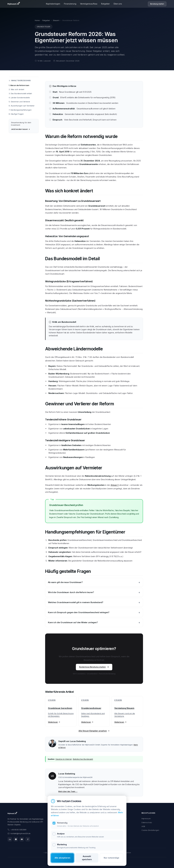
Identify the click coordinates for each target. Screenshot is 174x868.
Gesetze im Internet (64, 759)
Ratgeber (105, 4)
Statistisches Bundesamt (83, 759)
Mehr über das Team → (68, 791)
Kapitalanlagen (53, 4)
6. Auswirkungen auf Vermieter (22, 106)
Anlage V (115, 485)
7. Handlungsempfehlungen (20, 110)
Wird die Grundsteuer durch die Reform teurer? (71, 592)
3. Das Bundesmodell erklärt (20, 93)
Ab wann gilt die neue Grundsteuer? (65, 582)
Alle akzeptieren (62, 858)
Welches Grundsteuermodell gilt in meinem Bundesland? (76, 602)
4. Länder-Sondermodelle (19, 98)
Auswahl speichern (87, 858)
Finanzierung (70, 4)
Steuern (56, 20)
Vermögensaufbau (89, 4)
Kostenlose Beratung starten (94, 667)
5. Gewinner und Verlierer (19, 102)
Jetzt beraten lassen (21, 129)
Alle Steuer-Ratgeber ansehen (94, 731)
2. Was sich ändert (16, 89)
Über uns (118, 4)
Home (37, 20)
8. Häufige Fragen (16, 114)
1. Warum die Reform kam (19, 85)
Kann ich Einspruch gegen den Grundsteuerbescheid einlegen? (79, 612)
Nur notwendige (111, 858)
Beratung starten (157, 4)
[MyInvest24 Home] (14, 4)
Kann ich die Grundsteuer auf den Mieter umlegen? (73, 622)
